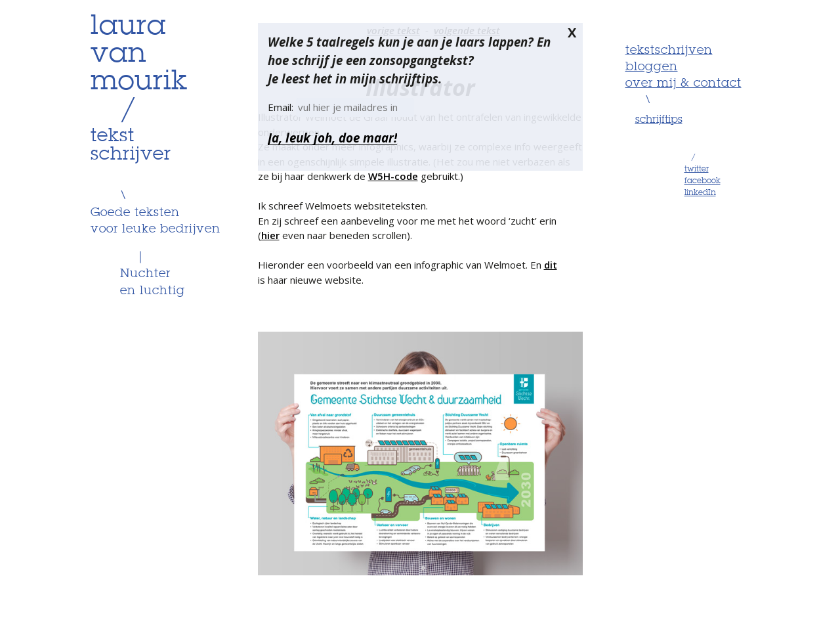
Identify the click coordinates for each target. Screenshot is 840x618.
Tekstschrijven (669, 51)
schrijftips (659, 120)
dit (551, 265)
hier (270, 235)
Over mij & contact (683, 83)
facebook (703, 181)
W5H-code (393, 176)
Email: (282, 107)
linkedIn (700, 193)
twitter (697, 169)
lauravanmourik (139, 55)
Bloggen (652, 67)
